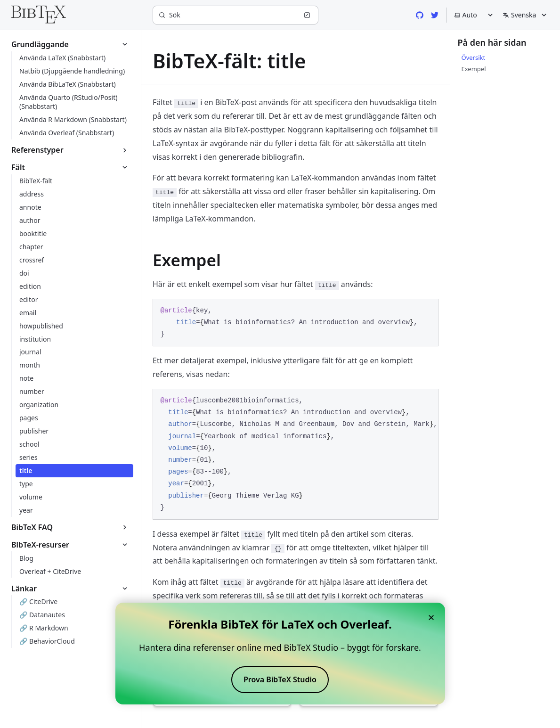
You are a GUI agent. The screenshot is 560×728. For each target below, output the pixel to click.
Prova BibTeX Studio (280, 679)
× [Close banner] (431, 617)
